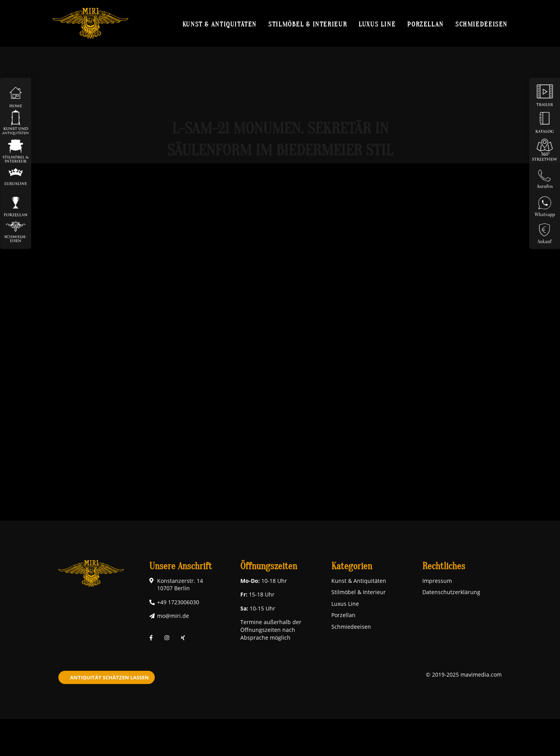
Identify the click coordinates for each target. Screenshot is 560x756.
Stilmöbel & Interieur (308, 24)
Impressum (437, 581)
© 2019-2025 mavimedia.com (464, 674)
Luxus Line (377, 24)
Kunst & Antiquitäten (220, 24)
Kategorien (352, 566)
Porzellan (425, 24)
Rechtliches (444, 566)
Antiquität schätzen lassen (109, 677)
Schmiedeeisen (481, 24)
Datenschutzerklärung (451, 592)
